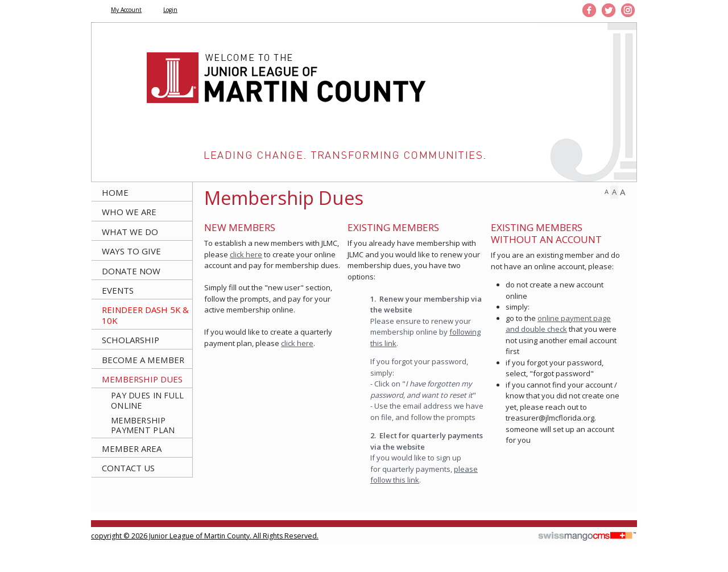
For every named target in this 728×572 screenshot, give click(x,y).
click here (246, 254)
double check (544, 329)
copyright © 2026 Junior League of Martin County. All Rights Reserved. (205, 536)
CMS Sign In (97, 528)
